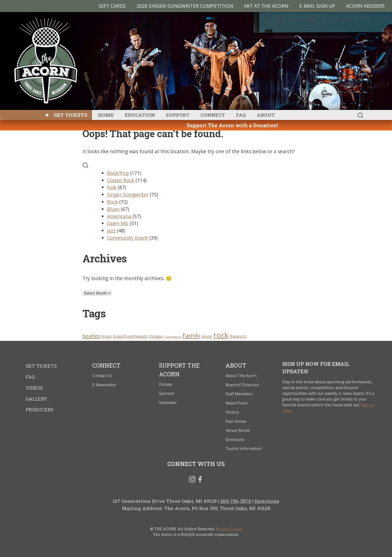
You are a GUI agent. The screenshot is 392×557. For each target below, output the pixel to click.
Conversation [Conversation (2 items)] (173, 337)
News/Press (237, 403)
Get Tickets (70, 115)
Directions (235, 440)
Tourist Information (244, 449)
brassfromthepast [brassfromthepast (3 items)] (130, 336)
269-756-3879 (236, 501)
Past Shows (236, 421)
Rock (112, 202)
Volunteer (168, 403)
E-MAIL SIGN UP (317, 6)
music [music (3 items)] (207, 336)
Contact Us (102, 376)
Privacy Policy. (229, 529)
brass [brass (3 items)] (106, 336)
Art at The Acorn (266, 6)
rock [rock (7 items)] (221, 335)
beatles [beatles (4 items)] (91, 336)
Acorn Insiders (365, 6)
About (266, 115)
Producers (40, 410)
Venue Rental (238, 430)
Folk (112, 187)
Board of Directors (242, 385)
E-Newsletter (104, 385)
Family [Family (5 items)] (191, 335)
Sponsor (167, 393)
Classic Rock (121, 180)
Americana (119, 216)
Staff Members (239, 394)
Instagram (192, 480)
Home (106, 115)
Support (178, 115)
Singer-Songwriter (128, 195)
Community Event (127, 238)
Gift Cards (112, 6)
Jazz (111, 231)
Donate (166, 384)
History (232, 412)
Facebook (200, 480)
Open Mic (118, 223)
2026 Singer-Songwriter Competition (185, 6)
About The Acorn (241, 376)
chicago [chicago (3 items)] (156, 336)
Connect (213, 115)
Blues (113, 209)
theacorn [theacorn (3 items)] (238, 336)
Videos (34, 388)
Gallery (36, 399)
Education (140, 115)
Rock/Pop (118, 173)
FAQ (241, 115)
